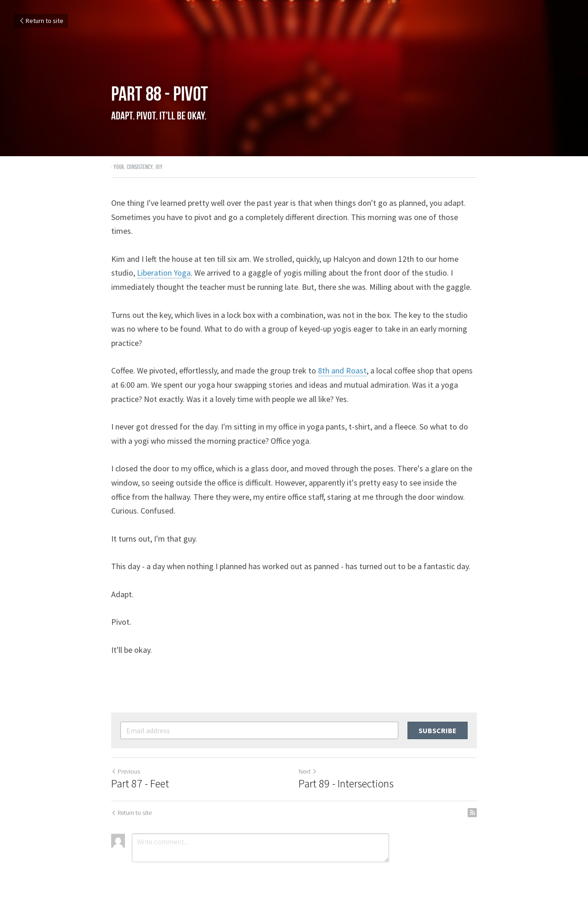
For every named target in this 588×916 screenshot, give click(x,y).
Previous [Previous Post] (126, 771)
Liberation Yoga (164, 273)
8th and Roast (342, 370)
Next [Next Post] (308, 771)
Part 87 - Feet (140, 784)
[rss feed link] (472, 813)
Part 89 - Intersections (346, 784)
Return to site (41, 21)
